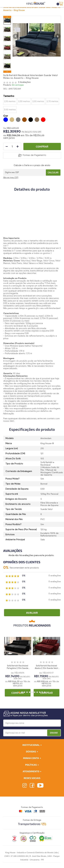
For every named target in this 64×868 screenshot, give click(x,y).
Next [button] (7, 72)
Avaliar (32, 613)
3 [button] (24, 692)
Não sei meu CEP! (11, 177)
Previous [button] (7, 17)
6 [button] (32, 692)
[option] (7, 21)
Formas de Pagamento (34, 155)
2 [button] (22, 692)
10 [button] (42, 692)
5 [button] (30, 692)
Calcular (53, 172)
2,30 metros (24, 101)
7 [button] (35, 692)
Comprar (42, 146)
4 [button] (27, 692)
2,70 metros (52, 101)
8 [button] (37, 692)
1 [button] (19, 692)
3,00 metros (10, 109)
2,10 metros (10, 101)
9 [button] (40, 692)
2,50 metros (38, 101)
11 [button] (45, 692)
